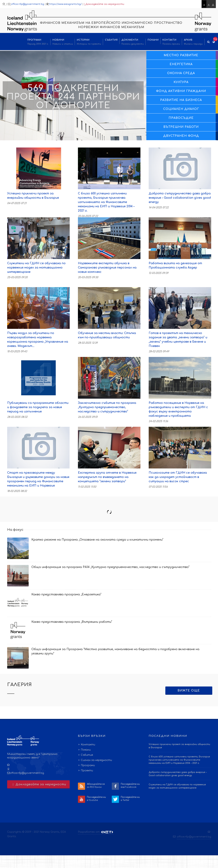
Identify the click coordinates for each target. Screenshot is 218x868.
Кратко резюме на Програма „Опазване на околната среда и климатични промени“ (97, 540)
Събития (87, 755)
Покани (86, 750)
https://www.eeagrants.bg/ (65, 4)
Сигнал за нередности (96, 760)
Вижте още (189, 691)
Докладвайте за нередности (104, 4)
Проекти (87, 771)
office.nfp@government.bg (27, 4)
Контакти (88, 745)
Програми (88, 765)
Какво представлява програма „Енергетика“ (66, 594)
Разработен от (96, 832)
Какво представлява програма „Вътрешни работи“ (72, 622)
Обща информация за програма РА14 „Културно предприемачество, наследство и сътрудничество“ (110, 567)
